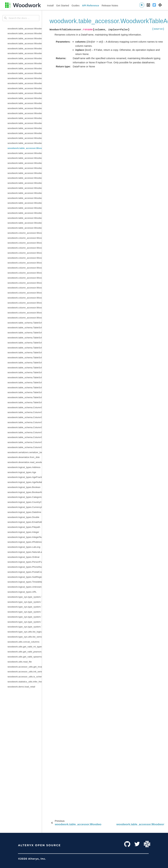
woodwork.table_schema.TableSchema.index (25, 333)
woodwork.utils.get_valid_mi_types (25, 647)
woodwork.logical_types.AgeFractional (25, 477)
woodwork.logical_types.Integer (23, 532)
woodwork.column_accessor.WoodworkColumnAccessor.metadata (25, 278)
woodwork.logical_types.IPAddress (25, 542)
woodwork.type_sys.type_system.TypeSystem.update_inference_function (25, 622)
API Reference (91, 5)
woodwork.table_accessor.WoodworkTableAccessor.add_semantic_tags (25, 33)
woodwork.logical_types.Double (23, 517)
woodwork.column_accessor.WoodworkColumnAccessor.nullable (25, 283)
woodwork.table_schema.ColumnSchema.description (25, 417)
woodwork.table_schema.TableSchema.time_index (25, 392)
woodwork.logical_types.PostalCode (25, 572)
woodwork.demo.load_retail (21, 687)
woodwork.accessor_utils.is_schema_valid (25, 677)
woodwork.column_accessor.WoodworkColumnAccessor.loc (25, 268)
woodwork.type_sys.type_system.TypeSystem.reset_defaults (25, 617)
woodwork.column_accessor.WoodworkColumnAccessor (25, 233)
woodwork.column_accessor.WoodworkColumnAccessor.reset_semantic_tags (25, 293)
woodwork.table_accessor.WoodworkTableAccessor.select (25, 163)
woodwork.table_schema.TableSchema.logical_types (25, 343)
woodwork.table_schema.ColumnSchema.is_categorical (25, 432)
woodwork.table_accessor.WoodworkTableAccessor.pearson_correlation (25, 123)
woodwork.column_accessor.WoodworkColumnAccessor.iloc (25, 258)
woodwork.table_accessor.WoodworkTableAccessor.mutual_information (25, 108)
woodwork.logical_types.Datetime (24, 512)
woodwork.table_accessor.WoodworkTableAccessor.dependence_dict (25, 43)
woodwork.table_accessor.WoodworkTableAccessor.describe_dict (25, 53)
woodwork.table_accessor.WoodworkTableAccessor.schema (25, 158)
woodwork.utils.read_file (20, 662)
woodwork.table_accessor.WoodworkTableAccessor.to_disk (25, 203)
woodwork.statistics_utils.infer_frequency (25, 682)
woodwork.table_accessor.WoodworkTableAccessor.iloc (25, 63)
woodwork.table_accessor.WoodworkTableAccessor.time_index (25, 198)
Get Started (63, 5)
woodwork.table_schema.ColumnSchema (25, 407)
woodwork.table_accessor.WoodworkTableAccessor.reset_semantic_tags (25, 153)
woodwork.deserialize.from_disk (24, 457)
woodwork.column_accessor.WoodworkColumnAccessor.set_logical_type (25, 303)
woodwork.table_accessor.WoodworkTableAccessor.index (25, 68)
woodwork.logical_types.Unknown (25, 587)
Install (50, 5)
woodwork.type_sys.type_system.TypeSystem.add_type (25, 602)
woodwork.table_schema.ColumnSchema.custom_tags (25, 412)
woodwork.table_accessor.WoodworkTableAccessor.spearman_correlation (25, 188)
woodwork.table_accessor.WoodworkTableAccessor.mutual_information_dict (25, 113)
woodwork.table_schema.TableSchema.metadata (25, 348)
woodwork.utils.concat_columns (23, 642)
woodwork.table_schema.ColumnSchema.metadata (25, 447)
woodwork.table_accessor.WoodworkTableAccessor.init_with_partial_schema (25, 88)
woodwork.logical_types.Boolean (24, 487)
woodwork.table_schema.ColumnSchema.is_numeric (25, 442)
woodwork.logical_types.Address (24, 467)
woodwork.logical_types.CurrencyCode (25, 507)
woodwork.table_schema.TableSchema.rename (25, 353)
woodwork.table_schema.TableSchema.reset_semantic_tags (25, 363)
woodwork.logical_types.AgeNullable (25, 482)
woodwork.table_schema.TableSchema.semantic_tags (25, 372)
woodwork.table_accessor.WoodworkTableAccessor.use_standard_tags (25, 218)
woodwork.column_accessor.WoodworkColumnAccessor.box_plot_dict (25, 243)
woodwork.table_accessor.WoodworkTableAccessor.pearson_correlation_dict (25, 128)
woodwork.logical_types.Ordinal (23, 557)
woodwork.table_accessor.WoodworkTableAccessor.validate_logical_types (25, 223)
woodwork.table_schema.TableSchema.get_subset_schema (25, 338)
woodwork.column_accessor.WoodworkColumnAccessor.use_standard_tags (25, 313)
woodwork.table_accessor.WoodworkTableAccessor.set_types (25, 183)
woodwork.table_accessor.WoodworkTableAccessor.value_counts (25, 228)
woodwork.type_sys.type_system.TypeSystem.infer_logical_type (25, 607)
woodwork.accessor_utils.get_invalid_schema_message (25, 667)
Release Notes (110, 5)
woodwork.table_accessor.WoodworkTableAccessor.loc (25, 93)
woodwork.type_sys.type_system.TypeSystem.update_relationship (25, 627)
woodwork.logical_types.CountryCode (25, 502)
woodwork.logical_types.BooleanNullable (25, 492)
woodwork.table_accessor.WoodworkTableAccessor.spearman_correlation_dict (25, 193)
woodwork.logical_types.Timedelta (25, 582)
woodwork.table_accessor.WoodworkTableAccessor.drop (25, 58)
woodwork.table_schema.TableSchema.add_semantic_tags (25, 328)
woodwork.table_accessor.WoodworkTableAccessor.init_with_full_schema (25, 83)
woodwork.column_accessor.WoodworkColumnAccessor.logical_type (25, 273)
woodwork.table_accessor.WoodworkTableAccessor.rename (25, 148)
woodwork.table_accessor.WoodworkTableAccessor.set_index (25, 173)
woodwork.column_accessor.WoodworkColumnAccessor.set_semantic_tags (25, 308)
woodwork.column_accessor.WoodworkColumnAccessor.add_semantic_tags (25, 238)
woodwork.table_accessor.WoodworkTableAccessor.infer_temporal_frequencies (25, 73)
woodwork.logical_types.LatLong (24, 547)
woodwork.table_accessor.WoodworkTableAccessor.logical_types (25, 98)
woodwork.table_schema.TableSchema (25, 323)
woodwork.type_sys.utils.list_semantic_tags (25, 637)
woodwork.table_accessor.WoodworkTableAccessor (25, 29)
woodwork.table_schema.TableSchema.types (25, 397)
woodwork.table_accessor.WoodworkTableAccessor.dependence (25, 38)
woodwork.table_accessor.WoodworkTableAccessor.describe (25, 48)
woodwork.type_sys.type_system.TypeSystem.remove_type (25, 612)
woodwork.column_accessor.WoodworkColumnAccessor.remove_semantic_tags (25, 288)
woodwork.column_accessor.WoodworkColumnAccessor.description (25, 248)
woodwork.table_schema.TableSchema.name (25, 368)
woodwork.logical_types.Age (22, 472)
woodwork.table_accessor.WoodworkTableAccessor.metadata (25, 103)
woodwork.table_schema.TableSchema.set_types (25, 388)
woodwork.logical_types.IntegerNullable (25, 537)
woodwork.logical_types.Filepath (24, 527)
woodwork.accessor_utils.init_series (25, 672)
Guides (76, 5)
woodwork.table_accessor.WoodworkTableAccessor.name (25, 118)
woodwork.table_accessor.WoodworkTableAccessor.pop (25, 138)
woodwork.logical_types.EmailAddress (25, 522)
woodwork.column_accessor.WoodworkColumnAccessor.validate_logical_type (25, 318)
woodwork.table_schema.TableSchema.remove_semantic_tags (25, 358)
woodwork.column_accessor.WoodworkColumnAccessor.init (25, 263)
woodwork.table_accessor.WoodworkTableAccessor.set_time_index (25, 178)
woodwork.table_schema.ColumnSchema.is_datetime (25, 437)
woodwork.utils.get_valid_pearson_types (25, 652)
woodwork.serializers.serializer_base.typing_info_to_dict (25, 452)
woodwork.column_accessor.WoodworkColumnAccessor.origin (25, 253)
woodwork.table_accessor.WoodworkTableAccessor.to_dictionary (25, 208)
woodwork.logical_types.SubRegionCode (25, 577)
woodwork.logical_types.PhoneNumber (25, 567)
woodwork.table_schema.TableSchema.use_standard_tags (25, 402)
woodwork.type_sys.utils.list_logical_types (25, 632)
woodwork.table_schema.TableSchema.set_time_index (25, 382)
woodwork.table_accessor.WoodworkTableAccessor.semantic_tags (25, 168)
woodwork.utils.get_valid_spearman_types (25, 657)
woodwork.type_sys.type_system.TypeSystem (25, 597)
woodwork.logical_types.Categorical (25, 497)
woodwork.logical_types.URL (22, 592)
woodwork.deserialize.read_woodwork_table (25, 462)
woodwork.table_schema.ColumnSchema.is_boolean (25, 427)
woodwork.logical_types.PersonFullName (25, 562)
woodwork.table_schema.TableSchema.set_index (25, 377)
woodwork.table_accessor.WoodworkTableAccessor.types (25, 213)
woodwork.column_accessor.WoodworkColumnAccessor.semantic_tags (25, 298)
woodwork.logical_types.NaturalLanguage (25, 552)
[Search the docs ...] (21, 18)
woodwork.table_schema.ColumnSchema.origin (25, 422)
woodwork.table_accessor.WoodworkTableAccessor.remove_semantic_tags (25, 143)
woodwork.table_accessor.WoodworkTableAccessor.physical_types (25, 133)
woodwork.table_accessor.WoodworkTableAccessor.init (25, 78)
